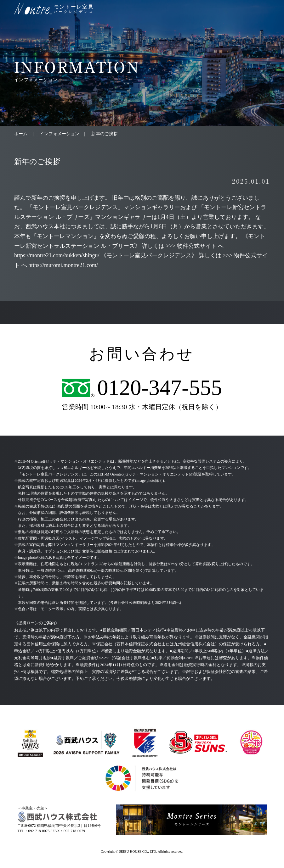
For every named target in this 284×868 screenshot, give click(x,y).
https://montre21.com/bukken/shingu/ (57, 255)
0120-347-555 (160, 388)
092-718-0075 (39, 831)
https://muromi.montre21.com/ (63, 265)
